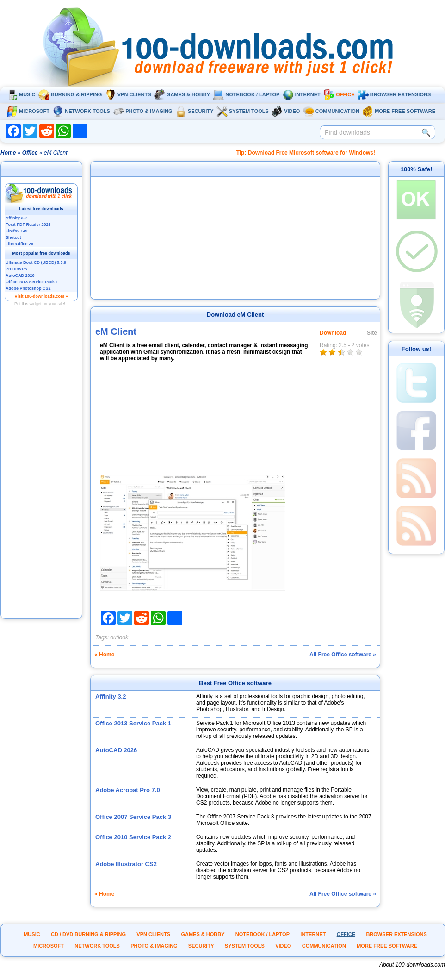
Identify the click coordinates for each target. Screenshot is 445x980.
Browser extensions (394, 94)
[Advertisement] (42, 478)
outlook (119, 637)
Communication (331, 111)
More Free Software (399, 111)
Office (339, 94)
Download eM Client (235, 315)
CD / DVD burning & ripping (88, 934)
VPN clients (128, 94)
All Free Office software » (343, 655)
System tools (243, 111)
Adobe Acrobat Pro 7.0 (128, 790)
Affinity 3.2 (111, 696)
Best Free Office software (235, 683)
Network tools (81, 111)
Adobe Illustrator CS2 (126, 864)
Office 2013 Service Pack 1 (133, 723)
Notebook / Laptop (246, 94)
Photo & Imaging (142, 111)
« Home (104, 655)
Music (21, 94)
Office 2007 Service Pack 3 (133, 817)
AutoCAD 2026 (116, 750)
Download (333, 333)
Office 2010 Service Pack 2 (133, 837)
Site (372, 333)
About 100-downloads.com (412, 965)
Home (8, 153)
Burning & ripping (70, 94)
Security (195, 111)
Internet (302, 94)
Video (286, 111)
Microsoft (28, 111)
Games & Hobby (182, 94)
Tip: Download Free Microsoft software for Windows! (306, 153)
